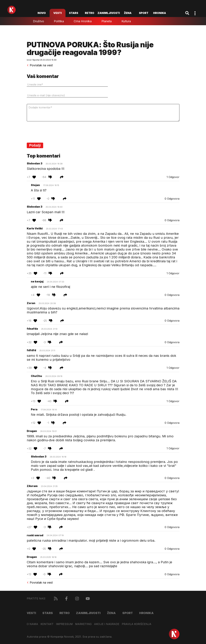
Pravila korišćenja (137, 624)
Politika (59, 21)
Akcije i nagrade (107, 624)
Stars (74, 13)
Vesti (58, 13)
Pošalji (35, 145)
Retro (90, 13)
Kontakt (47, 624)
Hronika (160, 13)
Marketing (83, 624)
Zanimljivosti (109, 13)
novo (42, 13)
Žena (128, 13)
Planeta (107, 21)
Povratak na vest (40, 65)
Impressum (64, 624)
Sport (144, 13)
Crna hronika (83, 21)
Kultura (126, 21)
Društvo (38, 21)
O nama (32, 624)
